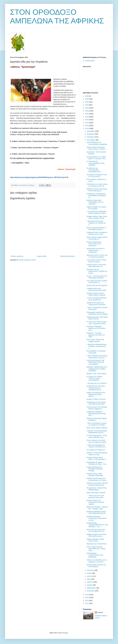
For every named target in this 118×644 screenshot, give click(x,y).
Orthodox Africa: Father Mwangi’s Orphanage (95, 475)
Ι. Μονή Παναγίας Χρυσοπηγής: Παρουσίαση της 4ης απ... (97, 357)
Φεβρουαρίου (92, 588)
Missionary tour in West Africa (97, 544)
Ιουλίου (90, 573)
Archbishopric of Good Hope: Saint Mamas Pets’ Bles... (96, 403)
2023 (87, 105)
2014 (87, 595)
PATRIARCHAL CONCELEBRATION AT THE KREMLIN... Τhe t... (97, 525)
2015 (87, 128)
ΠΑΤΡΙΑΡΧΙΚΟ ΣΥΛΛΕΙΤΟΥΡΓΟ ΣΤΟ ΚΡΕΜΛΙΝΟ (95, 555)
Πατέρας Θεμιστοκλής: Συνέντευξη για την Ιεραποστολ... (94, 244)
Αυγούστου (91, 570)
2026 (87, 96)
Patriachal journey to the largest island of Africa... (97, 318)
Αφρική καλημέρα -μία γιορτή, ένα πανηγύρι (96, 208)
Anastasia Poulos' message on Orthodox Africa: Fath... (97, 233)
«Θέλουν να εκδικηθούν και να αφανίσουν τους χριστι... (97, 561)
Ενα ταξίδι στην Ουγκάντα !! (96, 450)
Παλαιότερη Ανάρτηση (67, 256)
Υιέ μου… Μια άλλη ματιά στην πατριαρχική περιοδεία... (97, 277)
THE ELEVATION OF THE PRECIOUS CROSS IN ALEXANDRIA (95, 362)
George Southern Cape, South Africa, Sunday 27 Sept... (97, 217)
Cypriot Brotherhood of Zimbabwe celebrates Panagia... (95, 469)
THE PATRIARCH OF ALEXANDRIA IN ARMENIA (97, 143)
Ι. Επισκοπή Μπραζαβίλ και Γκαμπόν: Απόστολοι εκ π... (97, 446)
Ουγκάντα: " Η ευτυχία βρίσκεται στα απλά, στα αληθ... (96, 335)
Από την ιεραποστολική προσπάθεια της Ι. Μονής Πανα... (96, 549)
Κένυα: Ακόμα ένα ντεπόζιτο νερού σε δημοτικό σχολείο (96, 441)
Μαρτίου (90, 585)
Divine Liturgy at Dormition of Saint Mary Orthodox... (96, 229)
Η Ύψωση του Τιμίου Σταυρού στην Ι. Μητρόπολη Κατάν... (97, 323)
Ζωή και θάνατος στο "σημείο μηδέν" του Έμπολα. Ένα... (97, 158)
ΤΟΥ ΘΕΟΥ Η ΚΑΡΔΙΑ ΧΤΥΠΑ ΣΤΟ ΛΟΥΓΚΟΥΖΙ (97, 176)
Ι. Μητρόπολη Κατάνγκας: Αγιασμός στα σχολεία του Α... (96, 223)
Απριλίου (90, 582)
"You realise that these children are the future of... (97, 282)
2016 (87, 126)
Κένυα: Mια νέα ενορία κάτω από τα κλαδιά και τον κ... (96, 530)
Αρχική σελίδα (42, 256)
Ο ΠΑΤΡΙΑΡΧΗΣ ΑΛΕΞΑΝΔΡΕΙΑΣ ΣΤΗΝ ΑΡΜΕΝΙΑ (96, 163)
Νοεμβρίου (91, 134)
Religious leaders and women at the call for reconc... (96, 535)
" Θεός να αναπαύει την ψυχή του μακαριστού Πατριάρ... (96, 424)
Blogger (65, 633)
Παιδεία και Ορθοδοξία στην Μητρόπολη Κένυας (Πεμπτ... (96, 395)
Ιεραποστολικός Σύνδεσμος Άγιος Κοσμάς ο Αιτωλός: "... (97, 148)
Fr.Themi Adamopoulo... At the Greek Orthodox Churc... (97, 436)
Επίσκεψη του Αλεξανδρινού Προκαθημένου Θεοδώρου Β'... (96, 196)
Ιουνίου (90, 576)
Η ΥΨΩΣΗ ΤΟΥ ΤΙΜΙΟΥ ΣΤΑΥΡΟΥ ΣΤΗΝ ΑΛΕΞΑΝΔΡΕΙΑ (95, 379)
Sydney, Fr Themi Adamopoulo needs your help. (97, 454)
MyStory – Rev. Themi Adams (97, 374)
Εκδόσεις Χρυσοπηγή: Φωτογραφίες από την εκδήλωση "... (95, 202)
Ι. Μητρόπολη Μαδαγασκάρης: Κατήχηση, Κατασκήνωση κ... (97, 346)
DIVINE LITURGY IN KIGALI (96, 399)
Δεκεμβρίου (91, 131)
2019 (87, 117)
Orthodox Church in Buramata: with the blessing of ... (97, 190)
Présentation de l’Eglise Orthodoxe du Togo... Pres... (97, 463)
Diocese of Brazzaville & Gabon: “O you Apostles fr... (97, 458)
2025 (87, 99)
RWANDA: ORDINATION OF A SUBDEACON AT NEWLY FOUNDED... (97, 369)
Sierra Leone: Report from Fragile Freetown (95, 341)
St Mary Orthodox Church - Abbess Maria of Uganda (96, 294)
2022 (87, 108)
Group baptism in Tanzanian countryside (96, 352)
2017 (87, 123)
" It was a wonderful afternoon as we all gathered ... (97, 299)
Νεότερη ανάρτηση (17, 256)
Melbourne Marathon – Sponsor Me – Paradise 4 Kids (97, 508)
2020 (87, 114)
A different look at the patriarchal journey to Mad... (97, 289)
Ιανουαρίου (91, 591)
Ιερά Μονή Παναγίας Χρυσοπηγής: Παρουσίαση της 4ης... (96, 518)
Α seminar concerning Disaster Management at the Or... (97, 432)
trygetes (100, 612)
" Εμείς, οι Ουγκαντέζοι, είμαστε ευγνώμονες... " (97, 308)
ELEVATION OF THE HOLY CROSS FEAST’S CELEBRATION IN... (96, 388)
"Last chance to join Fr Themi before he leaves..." (96, 261)
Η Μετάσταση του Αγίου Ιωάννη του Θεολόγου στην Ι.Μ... (97, 185)
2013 (87, 598)
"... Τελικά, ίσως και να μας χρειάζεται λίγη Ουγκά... (95, 496)
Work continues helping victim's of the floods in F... (97, 238)
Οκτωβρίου (91, 137)
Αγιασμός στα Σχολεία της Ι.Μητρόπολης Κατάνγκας (96, 304)
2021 (87, 111)
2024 (87, 102)
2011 (87, 603)
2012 (87, 601)
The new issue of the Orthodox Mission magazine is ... (97, 408)
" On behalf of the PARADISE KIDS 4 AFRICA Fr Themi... (97, 213)
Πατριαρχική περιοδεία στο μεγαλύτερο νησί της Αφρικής (97, 313)
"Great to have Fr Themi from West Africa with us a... (96, 266)
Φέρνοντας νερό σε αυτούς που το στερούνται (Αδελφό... (97, 256)
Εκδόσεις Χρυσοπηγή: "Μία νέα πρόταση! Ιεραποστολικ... (97, 484)
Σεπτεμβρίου (91, 140)
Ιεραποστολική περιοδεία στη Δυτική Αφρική (96, 566)
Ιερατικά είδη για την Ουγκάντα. (97, 285)
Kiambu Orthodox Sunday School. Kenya (95, 540)
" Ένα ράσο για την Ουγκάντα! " (97, 383)
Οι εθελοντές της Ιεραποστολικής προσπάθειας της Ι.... (95, 170)
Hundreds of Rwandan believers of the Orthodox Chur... (96, 328)
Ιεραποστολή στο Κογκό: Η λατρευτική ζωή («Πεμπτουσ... (96, 250)
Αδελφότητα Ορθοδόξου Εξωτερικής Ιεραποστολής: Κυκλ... (96, 414)
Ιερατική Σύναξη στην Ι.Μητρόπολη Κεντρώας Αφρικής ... (95, 502)
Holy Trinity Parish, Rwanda (96, 493)
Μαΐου (89, 579)
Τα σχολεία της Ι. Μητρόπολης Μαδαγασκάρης (97, 489)
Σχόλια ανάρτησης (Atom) (27, 260)
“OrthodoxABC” (90, 61)
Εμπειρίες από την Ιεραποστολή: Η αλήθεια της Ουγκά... (97, 271)
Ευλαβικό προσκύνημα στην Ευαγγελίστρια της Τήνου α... (97, 479)
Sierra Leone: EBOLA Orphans (97, 428)
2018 (87, 120)
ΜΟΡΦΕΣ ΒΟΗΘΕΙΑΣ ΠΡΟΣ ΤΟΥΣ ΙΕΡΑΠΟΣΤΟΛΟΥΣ (96, 513)
